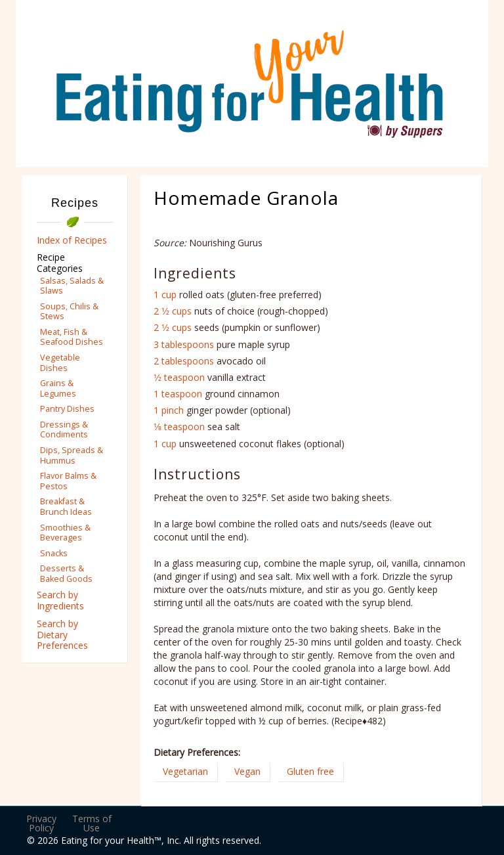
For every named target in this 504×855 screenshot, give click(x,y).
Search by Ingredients (60, 600)
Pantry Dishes (67, 409)
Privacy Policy (41, 823)
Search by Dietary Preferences (62, 635)
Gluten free (310, 771)
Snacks (54, 553)
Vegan (247, 771)
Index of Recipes (72, 240)
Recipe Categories (60, 263)
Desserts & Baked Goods (66, 573)
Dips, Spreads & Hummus (72, 455)
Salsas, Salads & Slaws (72, 286)
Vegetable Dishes (60, 362)
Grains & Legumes (58, 388)
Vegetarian (185, 771)
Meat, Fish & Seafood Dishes (72, 337)
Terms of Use (92, 823)
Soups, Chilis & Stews (69, 311)
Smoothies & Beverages (65, 533)
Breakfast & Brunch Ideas (66, 506)
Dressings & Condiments (64, 429)
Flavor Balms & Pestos (68, 481)
